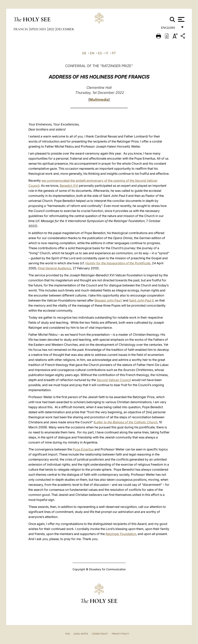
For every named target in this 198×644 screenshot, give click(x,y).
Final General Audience (54, 268)
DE (84, 53)
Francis (21, 29)
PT (114, 53)
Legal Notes (81, 634)
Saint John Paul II (141, 300)
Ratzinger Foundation (121, 534)
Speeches (38, 29)
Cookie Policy (100, 634)
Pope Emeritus (83, 449)
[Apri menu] (181, 19)
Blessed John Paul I (108, 300)
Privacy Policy (120, 634)
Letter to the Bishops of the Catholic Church (126, 422)
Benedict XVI (69, 186)
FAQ (67, 634)
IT (107, 53)
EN (92, 53)
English (170, 29)
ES (100, 53)
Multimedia (99, 100)
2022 (52, 29)
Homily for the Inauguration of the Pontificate (118, 263)
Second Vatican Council (114, 380)
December (65, 29)
